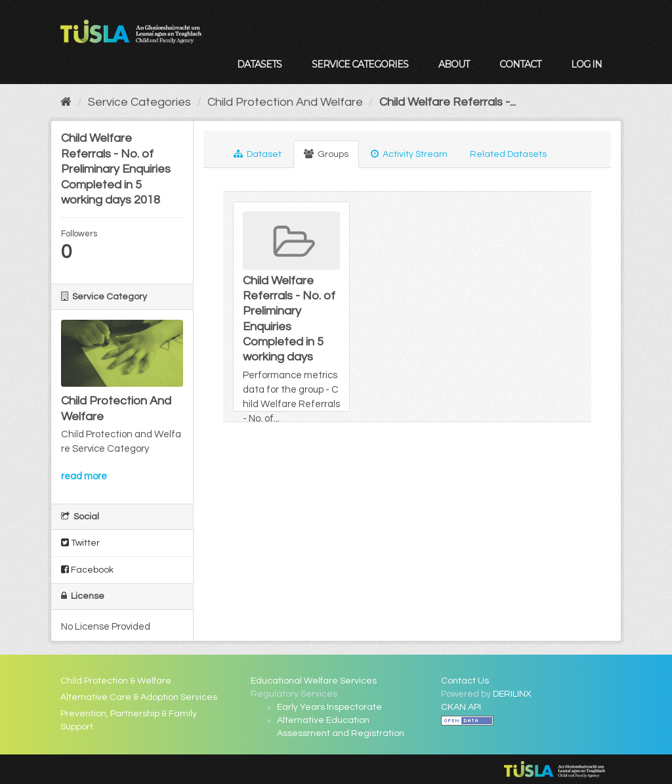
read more (84, 476)
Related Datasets (508, 154)
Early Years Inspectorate (329, 707)
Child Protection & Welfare (116, 681)
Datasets (259, 64)
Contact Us (465, 681)
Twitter (80, 543)
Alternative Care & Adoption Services (139, 697)
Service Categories (360, 64)
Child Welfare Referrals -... (448, 102)
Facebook (87, 570)
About (454, 64)
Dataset (258, 154)
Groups (326, 154)
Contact (520, 64)
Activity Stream (409, 154)
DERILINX (512, 694)
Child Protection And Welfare (285, 102)
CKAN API (461, 707)
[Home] (66, 102)
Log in (586, 64)
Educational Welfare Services (314, 681)
